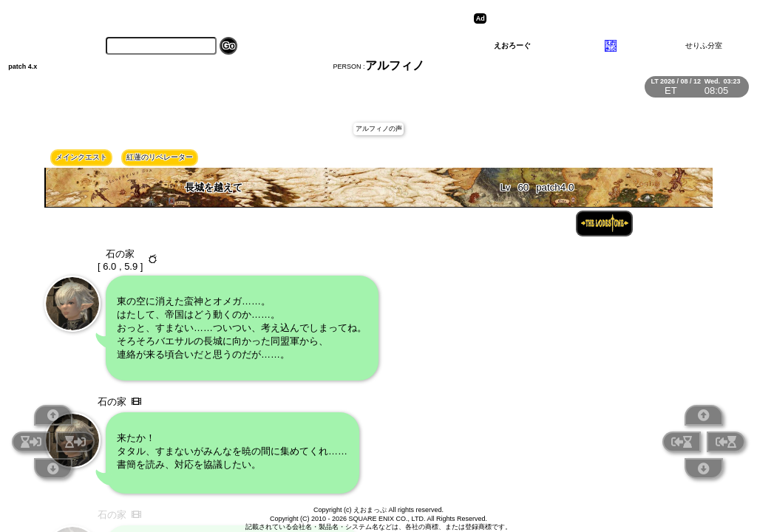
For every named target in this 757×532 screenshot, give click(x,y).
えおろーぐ (512, 45)
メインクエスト (81, 157)
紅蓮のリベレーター (160, 157)
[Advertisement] (605, 18)
